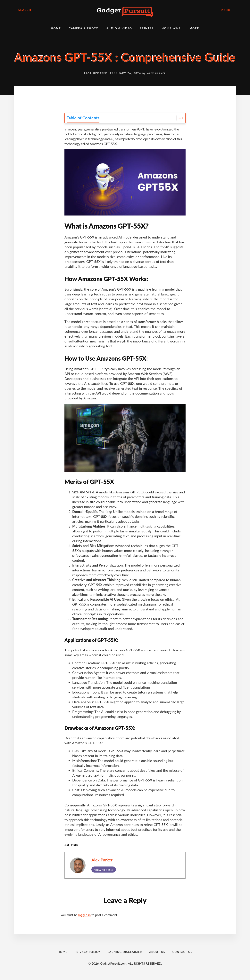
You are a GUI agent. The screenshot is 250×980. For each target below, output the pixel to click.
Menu (224, 10)
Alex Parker (102, 860)
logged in (85, 915)
